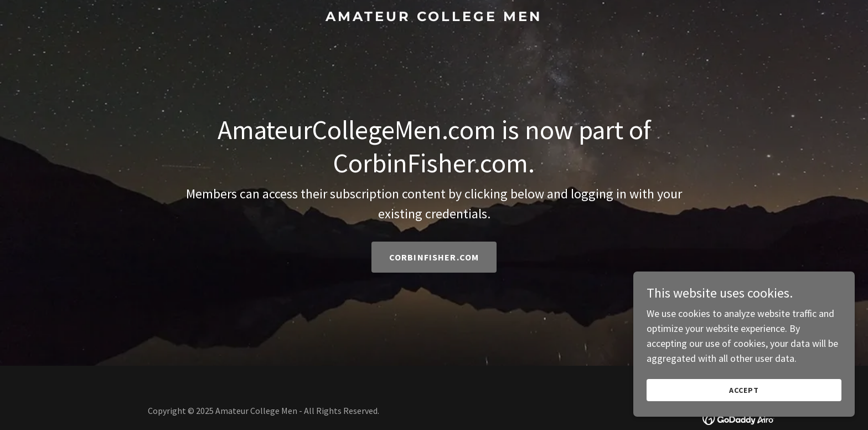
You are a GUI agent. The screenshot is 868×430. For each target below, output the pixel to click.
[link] (434, 17)
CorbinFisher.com (434, 257)
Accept (744, 390)
